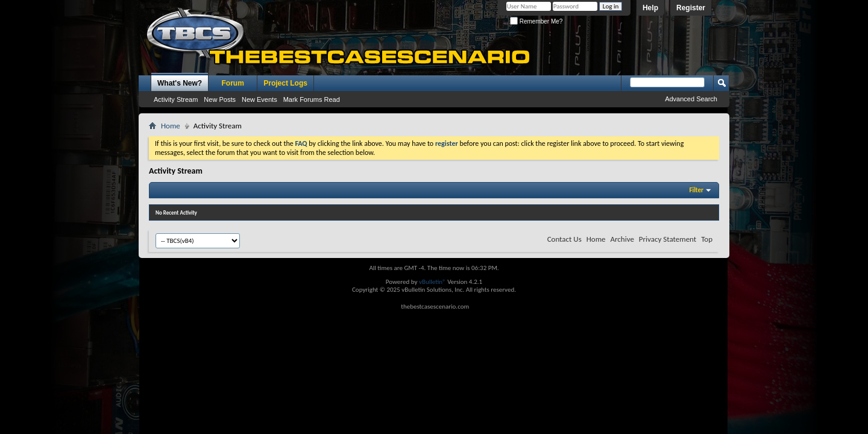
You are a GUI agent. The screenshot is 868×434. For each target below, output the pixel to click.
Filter (696, 190)
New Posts (220, 99)
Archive (622, 239)
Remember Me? (536, 21)
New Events (259, 99)
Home (171, 126)
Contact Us (565, 239)
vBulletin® (432, 282)
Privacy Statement (668, 239)
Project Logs (285, 83)
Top (707, 239)
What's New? (180, 83)
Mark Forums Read (312, 99)
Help (650, 8)
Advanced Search (691, 99)
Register (691, 8)
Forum (233, 83)
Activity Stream (176, 99)
